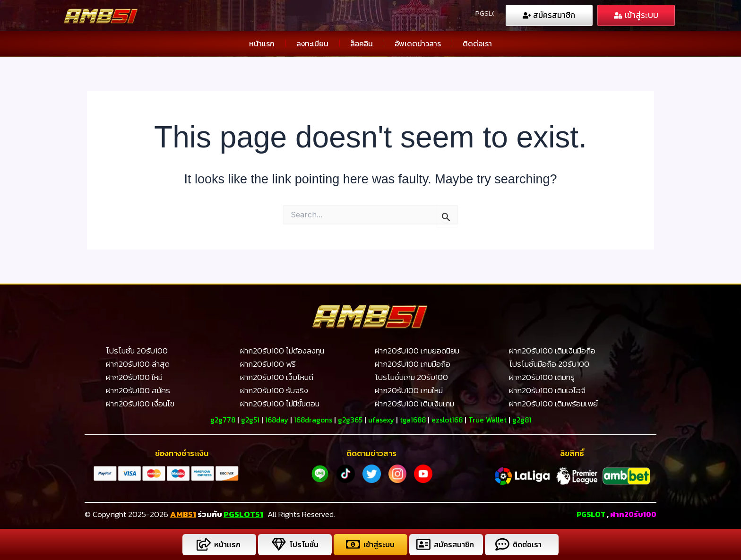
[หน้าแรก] (202, 545)
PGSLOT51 (243, 514)
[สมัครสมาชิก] (422, 545)
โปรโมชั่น (303, 545)
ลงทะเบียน (312, 43)
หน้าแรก (262, 43)
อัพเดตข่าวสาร (418, 43)
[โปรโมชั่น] (277, 545)
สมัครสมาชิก (454, 545)
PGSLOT (587, 514)
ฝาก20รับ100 (632, 514)
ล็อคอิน (362, 43)
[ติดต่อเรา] (501, 545)
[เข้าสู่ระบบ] (351, 545)
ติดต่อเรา (477, 43)
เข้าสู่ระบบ (378, 545)
